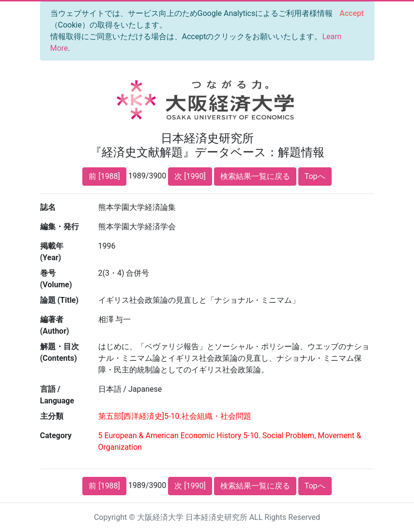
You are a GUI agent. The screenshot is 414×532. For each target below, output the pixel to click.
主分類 (52, 416)
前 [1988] (104, 176)
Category (56, 436)
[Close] (352, 14)
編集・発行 (60, 227)
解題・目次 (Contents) (60, 352)
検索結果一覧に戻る (255, 176)
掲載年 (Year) (52, 252)
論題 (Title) (60, 300)
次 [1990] (190, 176)
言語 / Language (57, 395)
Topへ (315, 176)
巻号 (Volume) (56, 279)
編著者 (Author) (55, 325)
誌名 (48, 207)
